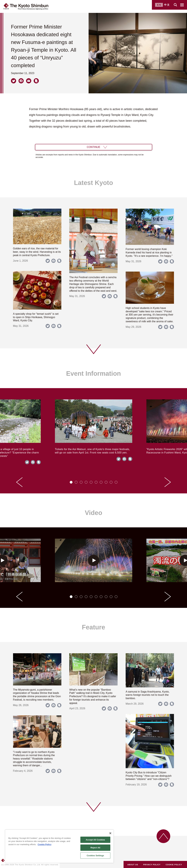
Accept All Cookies (95, 840)
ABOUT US (133, 865)
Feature (93, 627)
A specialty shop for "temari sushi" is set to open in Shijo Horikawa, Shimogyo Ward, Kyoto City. (36, 317)
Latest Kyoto (93, 183)
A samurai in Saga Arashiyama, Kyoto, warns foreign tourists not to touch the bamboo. (148, 695)
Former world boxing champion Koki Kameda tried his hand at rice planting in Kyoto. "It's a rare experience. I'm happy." (149, 252)
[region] (59, 846)
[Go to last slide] (19, 482)
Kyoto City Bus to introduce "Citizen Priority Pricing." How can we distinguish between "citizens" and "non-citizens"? (149, 776)
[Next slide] (168, 482)
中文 (167, 5)
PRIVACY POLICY (152, 865)
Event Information (93, 373)
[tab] (71, 482)
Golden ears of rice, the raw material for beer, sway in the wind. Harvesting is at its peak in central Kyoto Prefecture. (37, 252)
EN (159, 5)
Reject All (95, 848)
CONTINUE (94, 147)
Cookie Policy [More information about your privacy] (45, 844)
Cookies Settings (95, 856)
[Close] (110, 833)
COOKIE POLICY (174, 865)
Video (93, 513)
